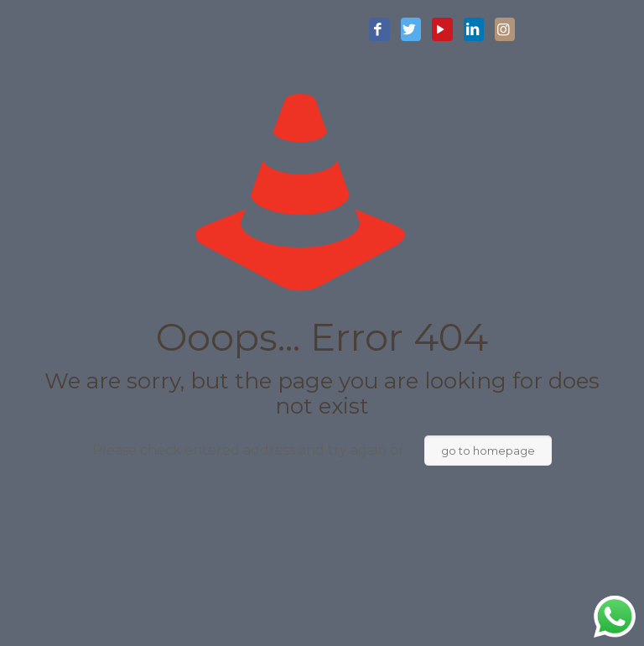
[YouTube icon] (442, 30)
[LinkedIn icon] (474, 30)
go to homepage (488, 451)
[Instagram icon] (505, 30)
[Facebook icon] (379, 30)
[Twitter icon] (411, 30)
